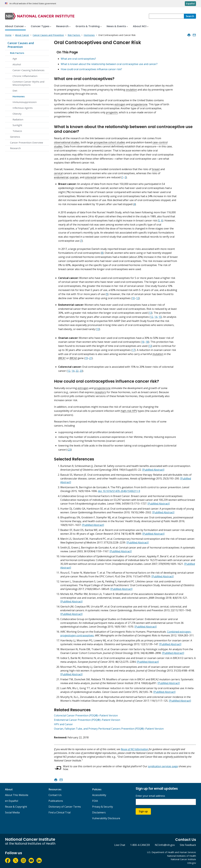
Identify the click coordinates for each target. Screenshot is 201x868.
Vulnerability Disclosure (106, 818)
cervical (58, 173)
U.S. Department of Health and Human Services (172, 852)
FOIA (95, 801)
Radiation (18, 119)
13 (150, 313)
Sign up (143, 811)
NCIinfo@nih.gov (165, 845)
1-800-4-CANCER (140, 845)
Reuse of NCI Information (134, 749)
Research (15, 148)
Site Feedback (188, 845)
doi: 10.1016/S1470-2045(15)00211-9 (119, 491)
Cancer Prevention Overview (27, 142)
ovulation (131, 90)
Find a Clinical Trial (60, 812)
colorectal (91, 177)
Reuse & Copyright (16, 807)
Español (190, 4)
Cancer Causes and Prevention (21, 45)
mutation (158, 354)
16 (143, 342)
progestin (112, 112)
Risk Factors (17, 53)
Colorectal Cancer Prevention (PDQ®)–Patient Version (86, 715)
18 (147, 342)
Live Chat (120, 845)
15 (160, 317)
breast (156, 169)
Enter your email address (150, 796)
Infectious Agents (23, 108)
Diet (15, 91)
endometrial (61, 177)
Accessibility (99, 795)
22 (77, 371)
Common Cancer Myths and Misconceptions (28, 83)
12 (138, 298)
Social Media (12, 812)
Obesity (17, 114)
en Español (12, 801)
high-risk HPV (129, 411)
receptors (100, 392)
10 (133, 298)
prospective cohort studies (109, 142)
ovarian (74, 177)
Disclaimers (99, 812)
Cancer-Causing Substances (29, 70)
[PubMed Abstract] (153, 470)
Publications (56, 801)
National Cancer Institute (183, 859)
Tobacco (17, 131)
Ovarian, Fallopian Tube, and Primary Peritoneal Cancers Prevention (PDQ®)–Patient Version (109, 729)
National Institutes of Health (182, 856)
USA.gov (192, 863)
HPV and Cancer (63, 724)
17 (133, 350)
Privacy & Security (103, 807)
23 (81, 371)
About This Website (17, 795)
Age (15, 59)
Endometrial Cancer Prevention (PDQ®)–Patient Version (87, 720)
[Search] (190, 16)
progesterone (139, 104)
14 (156, 317)
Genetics (15, 137)
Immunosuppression (25, 102)
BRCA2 (73, 358)
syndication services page (163, 766)
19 (86, 358)
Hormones (19, 96)
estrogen (120, 104)
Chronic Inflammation (25, 76)
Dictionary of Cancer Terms (65, 807)
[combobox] (166, 16)
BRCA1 (62, 358)
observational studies (67, 142)
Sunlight (17, 125)
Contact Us (55, 795)
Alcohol (17, 64)
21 (91, 358)
